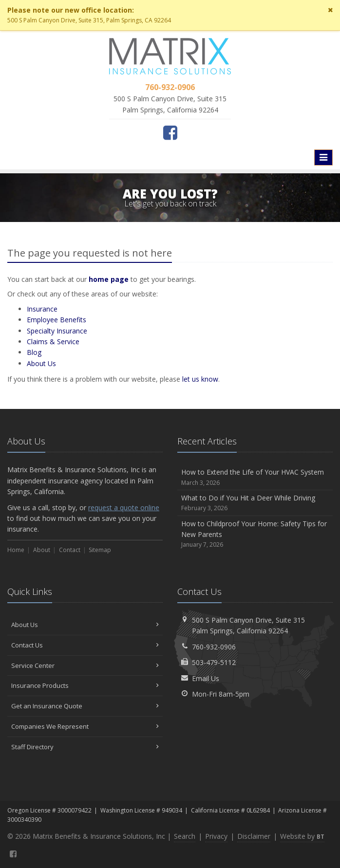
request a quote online (124, 508)
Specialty (57, 331)
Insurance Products (85, 685)
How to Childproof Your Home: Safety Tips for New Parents (255, 534)
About (41, 363)
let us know (200, 379)
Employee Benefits (57, 320)
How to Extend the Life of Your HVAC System (255, 477)
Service (53, 342)
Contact (70, 550)
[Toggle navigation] (323, 157)
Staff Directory (85, 747)
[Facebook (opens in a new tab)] (170, 132)
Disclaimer (254, 836)
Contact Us (85, 645)
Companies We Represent (85, 726)
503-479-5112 (214, 662)
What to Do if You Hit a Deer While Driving (255, 503)
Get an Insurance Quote (85, 706)
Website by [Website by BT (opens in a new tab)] (302, 836)
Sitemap (100, 550)
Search (185, 836)
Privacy (216, 836)
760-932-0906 (214, 647)
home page (109, 279)
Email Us (206, 678)
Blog (34, 352)
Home (16, 550)
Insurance (42, 309)
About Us (85, 625)
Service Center (85, 665)
